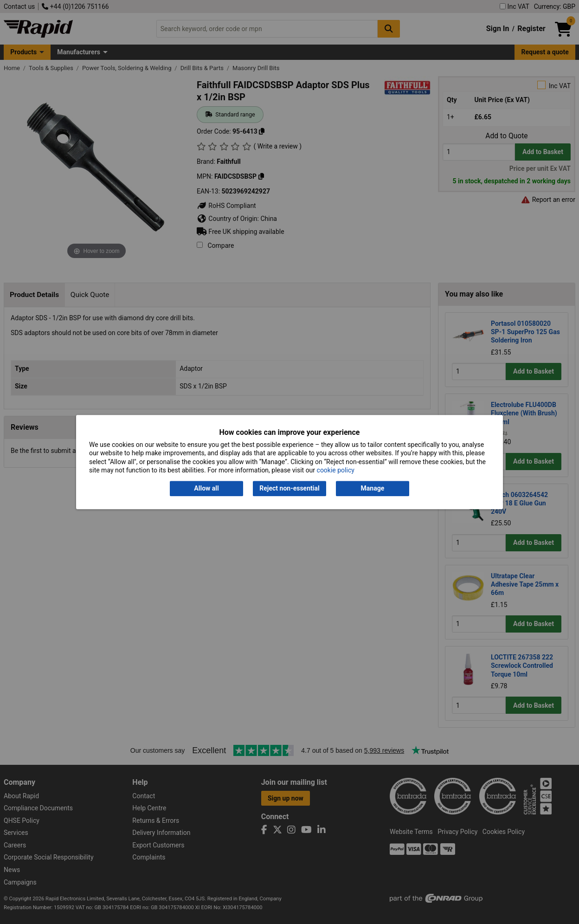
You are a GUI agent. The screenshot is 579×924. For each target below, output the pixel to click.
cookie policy (336, 470)
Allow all (206, 489)
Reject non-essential (289, 489)
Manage (373, 489)
